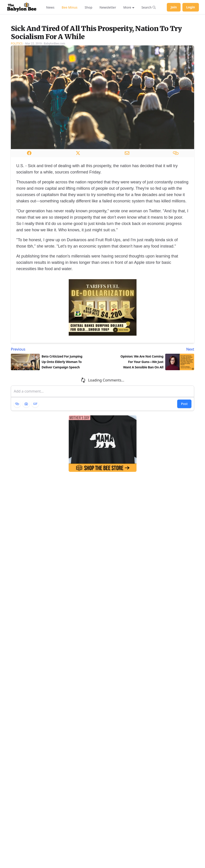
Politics (17, 91)
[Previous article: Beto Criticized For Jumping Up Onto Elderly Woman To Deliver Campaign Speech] (56, 396)
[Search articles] (149, 7)
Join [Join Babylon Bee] (174, 7)
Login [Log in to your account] (191, 7)
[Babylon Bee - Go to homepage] (22, 7)
